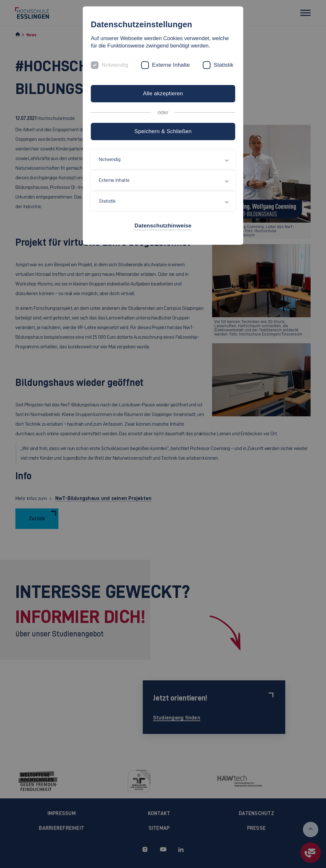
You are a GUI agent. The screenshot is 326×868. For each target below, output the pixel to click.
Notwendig (115, 65)
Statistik (224, 65)
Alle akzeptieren (163, 94)
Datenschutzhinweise (163, 226)
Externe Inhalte (171, 65)
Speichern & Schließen (163, 131)
